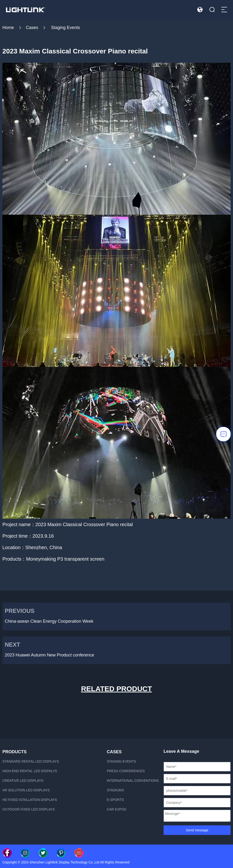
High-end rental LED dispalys (30, 771)
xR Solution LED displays (26, 790)
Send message (197, 830)
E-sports (115, 800)
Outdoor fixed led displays (29, 809)
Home (8, 28)
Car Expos (117, 809)
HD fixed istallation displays (30, 800)
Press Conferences (126, 771)
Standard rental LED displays (31, 761)
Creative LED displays (23, 781)
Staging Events (65, 28)
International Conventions (133, 781)
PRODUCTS (14, 752)
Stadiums (115, 790)
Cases (32, 28)
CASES (114, 752)
